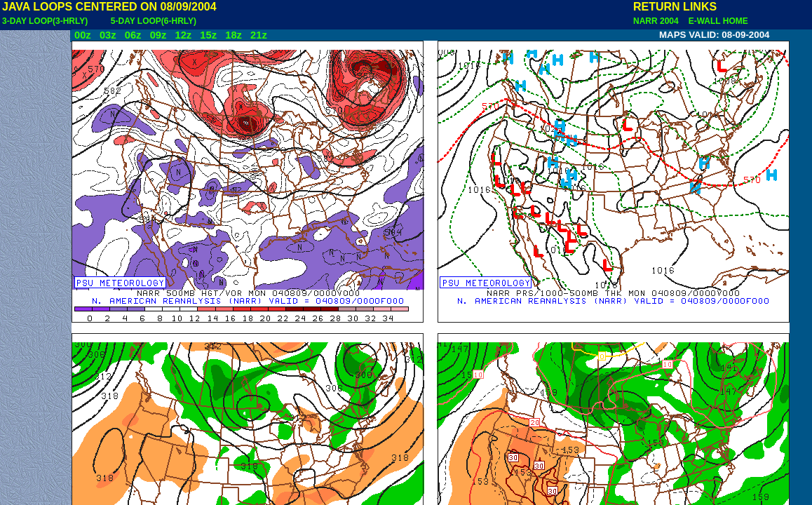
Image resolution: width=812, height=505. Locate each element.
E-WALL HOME (716, 21)
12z (183, 35)
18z (234, 35)
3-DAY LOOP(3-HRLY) (45, 21)
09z (158, 35)
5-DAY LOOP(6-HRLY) (154, 21)
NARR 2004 (657, 21)
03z (108, 35)
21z (259, 35)
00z (83, 35)
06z (133, 35)
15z (208, 35)
